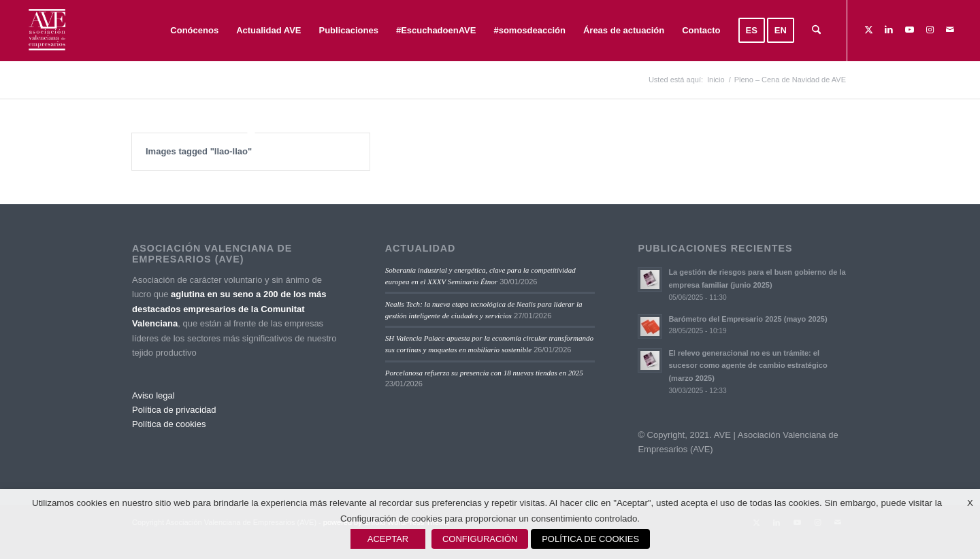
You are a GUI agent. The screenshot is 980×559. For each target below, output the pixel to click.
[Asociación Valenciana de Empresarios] (46, 31)
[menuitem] (194, 31)
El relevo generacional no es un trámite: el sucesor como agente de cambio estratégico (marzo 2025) (748, 366)
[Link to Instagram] (930, 30)
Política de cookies (169, 424)
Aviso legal (153, 395)
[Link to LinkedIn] (889, 30)
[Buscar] (816, 31)
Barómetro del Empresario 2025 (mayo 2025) (748, 319)
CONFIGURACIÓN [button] (480, 539)
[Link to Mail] (950, 30)
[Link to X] (868, 30)
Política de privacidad (174, 410)
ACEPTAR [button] (388, 539)
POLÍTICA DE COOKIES (590, 539)
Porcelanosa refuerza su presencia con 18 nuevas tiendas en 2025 (484, 373)
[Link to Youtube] (909, 30)
